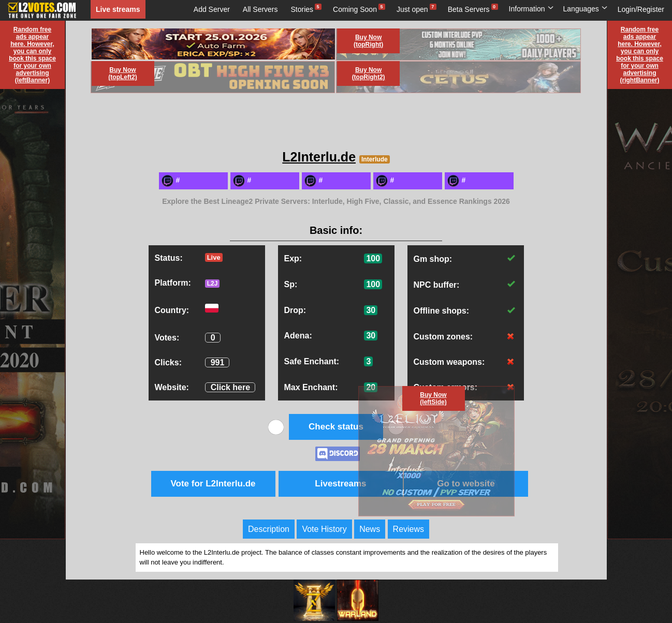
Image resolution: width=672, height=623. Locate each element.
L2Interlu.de (319, 157)
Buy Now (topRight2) (369, 73)
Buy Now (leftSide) (433, 398)
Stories (302, 9)
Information (531, 9)
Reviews (408, 529)
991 (218, 362)
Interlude (375, 159)
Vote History (324, 529)
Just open (412, 9)
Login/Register (641, 9)
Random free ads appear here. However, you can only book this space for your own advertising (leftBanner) (32, 55)
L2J (213, 284)
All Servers (260, 9)
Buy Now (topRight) (368, 41)
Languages (586, 9)
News (370, 529)
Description (269, 529)
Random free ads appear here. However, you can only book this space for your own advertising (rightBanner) (640, 55)
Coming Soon (355, 9)
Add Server (212, 9)
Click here (230, 387)
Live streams (118, 9)
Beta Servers (469, 9)
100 (373, 258)
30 (371, 310)
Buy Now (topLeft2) (122, 73)
